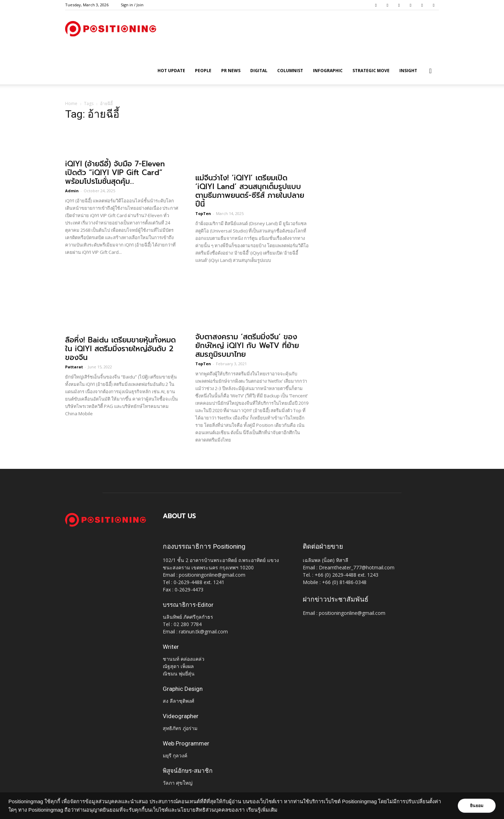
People (203, 71)
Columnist (290, 71)
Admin (72, 191)
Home (71, 103)
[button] (430, 71)
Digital (259, 71)
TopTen (203, 213)
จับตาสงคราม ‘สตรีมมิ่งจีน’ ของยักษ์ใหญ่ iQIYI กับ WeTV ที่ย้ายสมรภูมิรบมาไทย (247, 346)
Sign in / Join (132, 5)
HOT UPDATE (171, 71)
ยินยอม (477, 806)
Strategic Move (371, 71)
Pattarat (74, 367)
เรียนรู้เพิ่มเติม (262, 810)
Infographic (328, 71)
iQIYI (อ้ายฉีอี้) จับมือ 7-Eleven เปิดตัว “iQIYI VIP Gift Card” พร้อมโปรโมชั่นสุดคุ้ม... (115, 173)
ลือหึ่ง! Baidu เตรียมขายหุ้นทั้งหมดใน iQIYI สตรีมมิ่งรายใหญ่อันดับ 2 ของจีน (120, 349)
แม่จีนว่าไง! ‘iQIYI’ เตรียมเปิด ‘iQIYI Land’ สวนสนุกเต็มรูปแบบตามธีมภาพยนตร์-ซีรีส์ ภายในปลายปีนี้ (250, 191)
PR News (231, 71)
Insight (408, 71)
